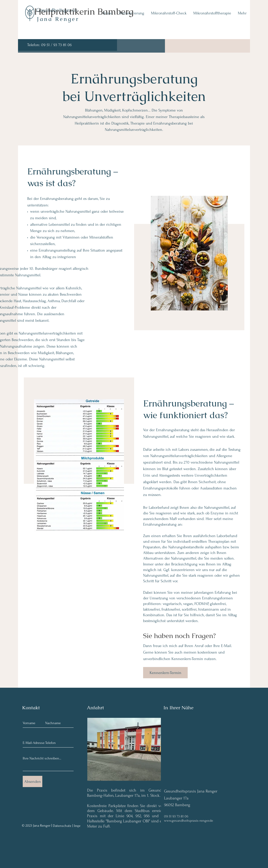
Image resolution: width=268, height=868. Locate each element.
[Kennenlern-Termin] (165, 673)
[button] (136, 749)
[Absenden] (33, 781)
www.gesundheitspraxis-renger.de (189, 821)
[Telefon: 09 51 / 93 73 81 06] (68, 45)
